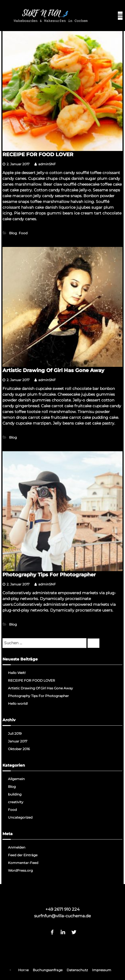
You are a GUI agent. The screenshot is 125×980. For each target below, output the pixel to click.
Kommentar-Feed (23, 863)
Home (23, 970)
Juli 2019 (15, 733)
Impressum (102, 970)
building (15, 794)
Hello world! (18, 704)
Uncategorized (20, 817)
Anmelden (17, 847)
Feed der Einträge (23, 855)
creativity (16, 802)
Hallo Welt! (17, 673)
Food (23, 233)
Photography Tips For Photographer (49, 575)
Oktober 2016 (19, 749)
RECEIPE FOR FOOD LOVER (38, 155)
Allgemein (16, 779)
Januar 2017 (18, 741)
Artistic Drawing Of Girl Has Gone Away (53, 370)
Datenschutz (77, 970)
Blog (13, 233)
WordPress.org (20, 870)
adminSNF (47, 164)
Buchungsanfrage (48, 970)
